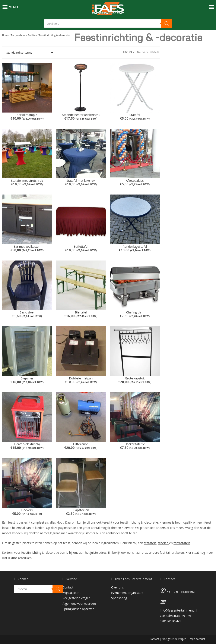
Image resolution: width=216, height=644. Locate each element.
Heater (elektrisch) (27, 444)
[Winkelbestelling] (28, 53)
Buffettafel (81, 247)
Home (6, 35)
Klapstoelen (81, 510)
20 (138, 52)
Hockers (27, 510)
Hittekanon (81, 444)
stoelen (163, 543)
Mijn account (72, 593)
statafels (150, 543)
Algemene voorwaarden (79, 604)
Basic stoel (27, 312)
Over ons (117, 587)
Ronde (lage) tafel (135, 247)
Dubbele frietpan (81, 378)
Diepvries (27, 378)
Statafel (135, 115)
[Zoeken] (167, 23)
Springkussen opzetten (78, 609)
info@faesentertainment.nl (179, 610)
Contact (68, 587)
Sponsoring (119, 598)
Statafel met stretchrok (27, 181)
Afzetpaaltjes (135, 181)
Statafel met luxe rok (81, 181)
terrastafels (182, 543)
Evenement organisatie (127, 593)
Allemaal (153, 52)
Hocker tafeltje (135, 444)
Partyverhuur (18, 35)
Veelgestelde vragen (77, 598)
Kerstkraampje (27, 115)
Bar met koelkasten (27, 247)
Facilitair (32, 35)
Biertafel (81, 312)
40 (143, 52)
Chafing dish (135, 312)
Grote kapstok (135, 378)
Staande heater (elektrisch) (81, 115)
